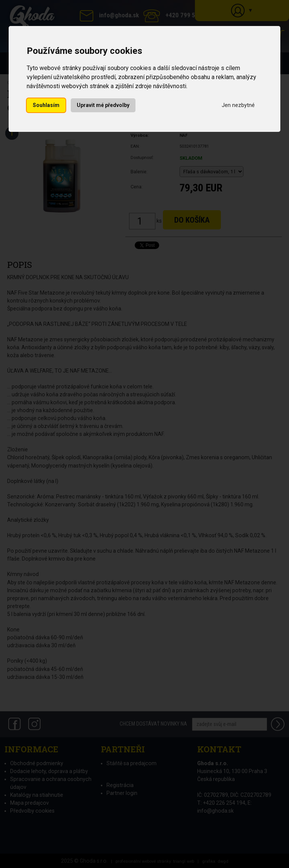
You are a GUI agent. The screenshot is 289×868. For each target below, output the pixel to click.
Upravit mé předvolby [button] (103, 105)
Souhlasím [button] (46, 105)
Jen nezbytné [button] (238, 105)
